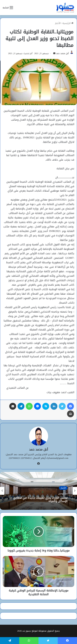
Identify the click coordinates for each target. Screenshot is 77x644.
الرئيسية (68, 23)
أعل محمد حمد (62, 53)
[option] (38, 491)
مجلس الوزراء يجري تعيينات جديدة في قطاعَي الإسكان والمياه (40, 499)
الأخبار (58, 23)
